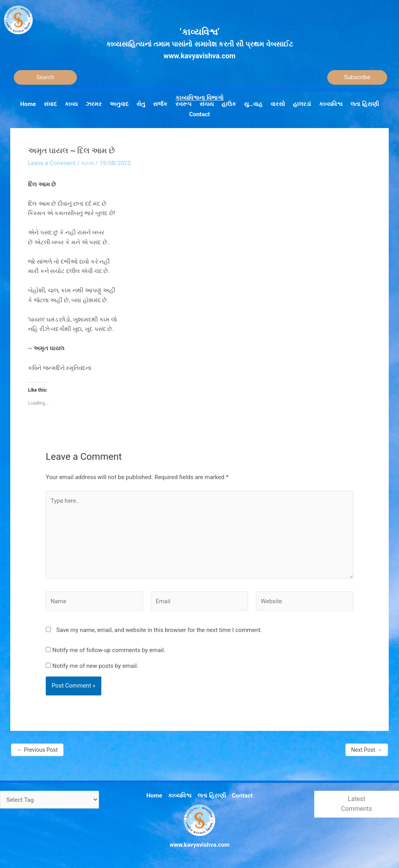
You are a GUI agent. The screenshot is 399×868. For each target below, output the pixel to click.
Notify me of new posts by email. (95, 666)
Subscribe (357, 77)
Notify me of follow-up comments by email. (109, 650)
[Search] (45, 77)
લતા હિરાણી (212, 796)
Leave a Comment (52, 163)
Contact (242, 796)
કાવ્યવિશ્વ (180, 796)
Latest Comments (356, 804)
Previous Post (37, 750)
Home (154, 796)
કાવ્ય (87, 163)
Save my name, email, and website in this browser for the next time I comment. (159, 630)
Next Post (367, 750)
